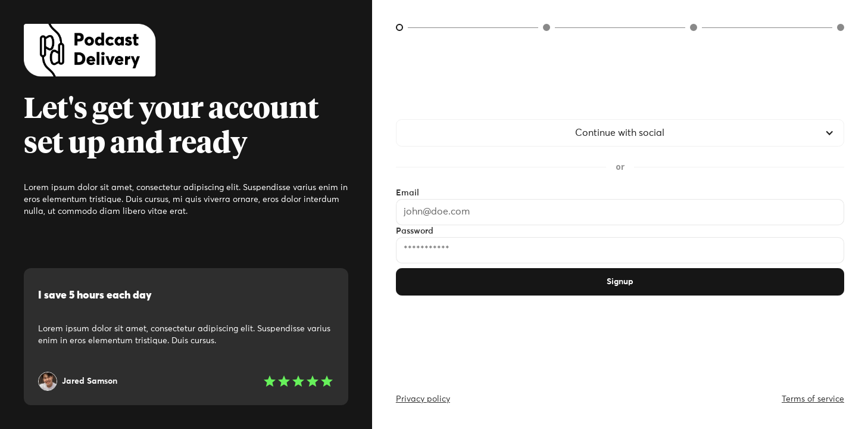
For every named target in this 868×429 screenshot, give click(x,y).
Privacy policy (423, 399)
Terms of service (813, 399)
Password (415, 231)
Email (408, 193)
